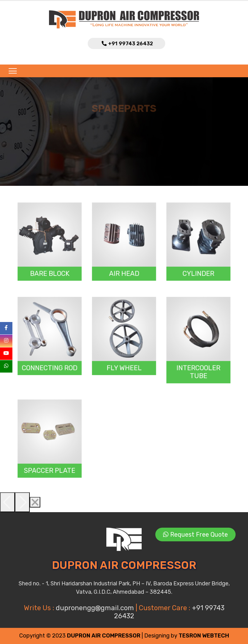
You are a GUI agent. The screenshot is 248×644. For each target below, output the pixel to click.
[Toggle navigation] (11, 71)
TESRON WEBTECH (204, 636)
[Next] (22, 502)
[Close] (35, 502)
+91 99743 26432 (131, 44)
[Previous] (7, 502)
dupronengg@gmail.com (96, 608)
